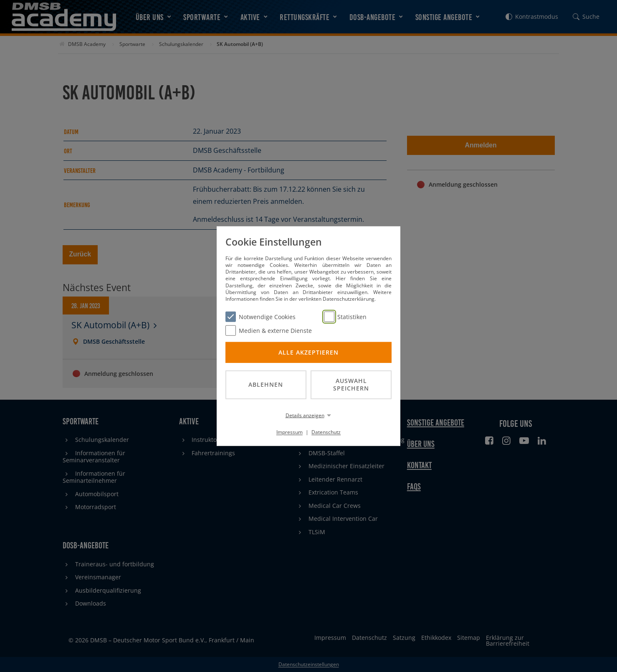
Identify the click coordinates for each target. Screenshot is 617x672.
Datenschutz (326, 432)
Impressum (290, 432)
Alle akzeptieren (308, 352)
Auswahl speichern (351, 384)
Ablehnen (266, 384)
